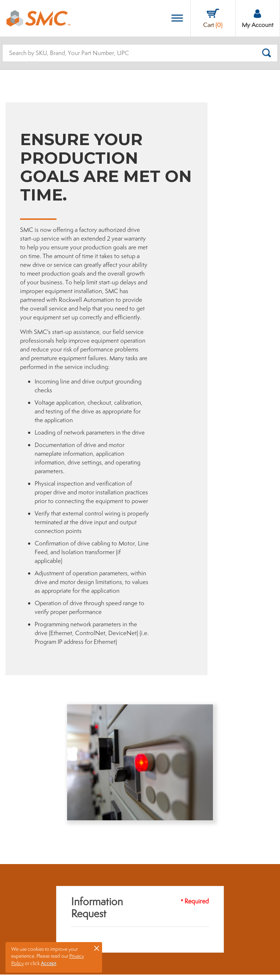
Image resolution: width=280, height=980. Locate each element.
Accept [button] (48, 963)
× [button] (97, 948)
